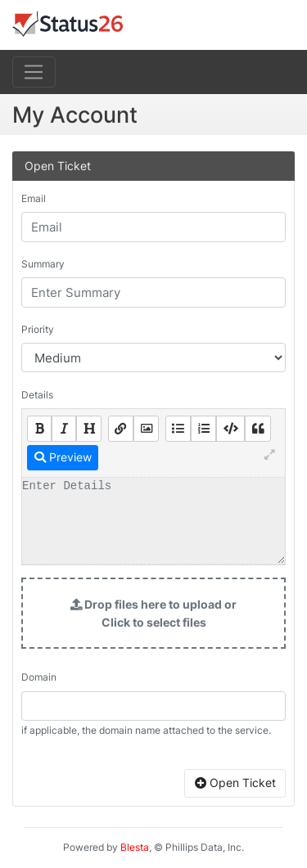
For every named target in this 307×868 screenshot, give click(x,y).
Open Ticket (235, 783)
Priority (38, 329)
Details (37, 395)
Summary (43, 264)
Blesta (135, 847)
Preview (63, 457)
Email (34, 198)
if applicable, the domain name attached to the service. (146, 730)
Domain (39, 677)
